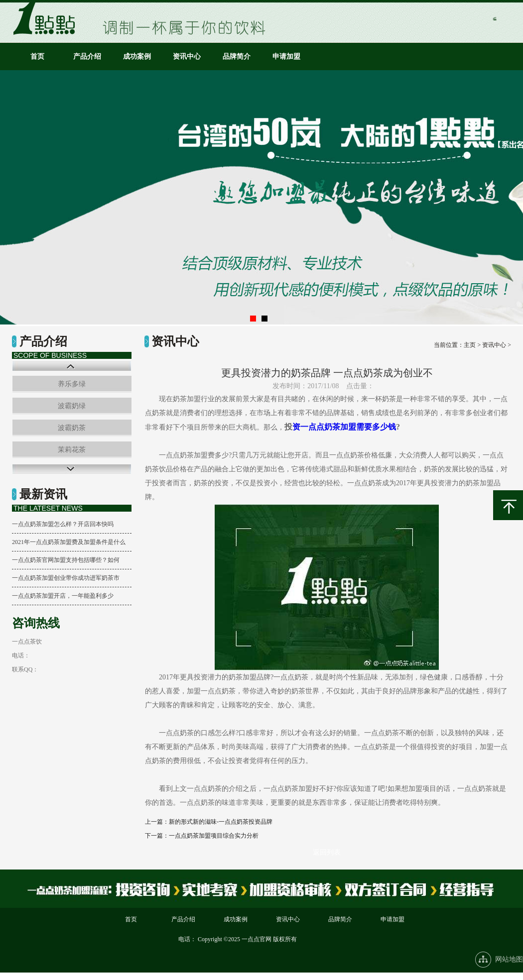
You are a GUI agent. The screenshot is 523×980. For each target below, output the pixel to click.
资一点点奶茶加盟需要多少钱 (344, 427)
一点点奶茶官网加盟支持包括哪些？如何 (66, 560)
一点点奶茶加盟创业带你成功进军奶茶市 (66, 578)
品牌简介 (237, 56)
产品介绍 (87, 56)
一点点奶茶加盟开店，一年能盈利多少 (63, 596)
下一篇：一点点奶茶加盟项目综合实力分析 (202, 836)
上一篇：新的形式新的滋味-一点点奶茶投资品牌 (209, 822)
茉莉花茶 (72, 450)
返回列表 (327, 852)
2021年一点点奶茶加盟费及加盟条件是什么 (69, 542)
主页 (470, 345)
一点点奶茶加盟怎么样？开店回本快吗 (63, 524)
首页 (37, 56)
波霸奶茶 (72, 428)
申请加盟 (286, 56)
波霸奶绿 (72, 406)
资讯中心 (187, 56)
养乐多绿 (72, 384)
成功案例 (137, 56)
